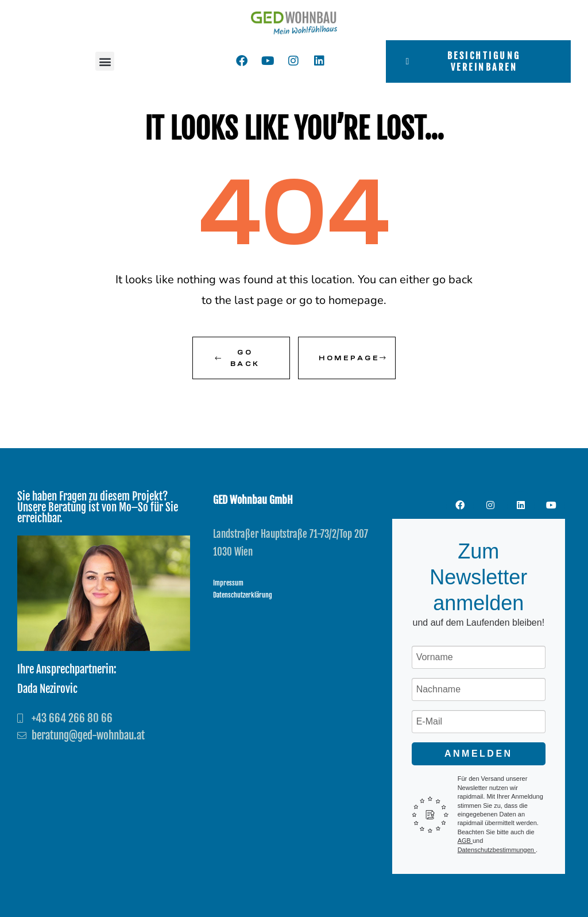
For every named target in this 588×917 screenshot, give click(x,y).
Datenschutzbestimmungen (497, 850)
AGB (465, 841)
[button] (105, 61)
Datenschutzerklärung (243, 595)
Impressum (228, 583)
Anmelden (479, 754)
